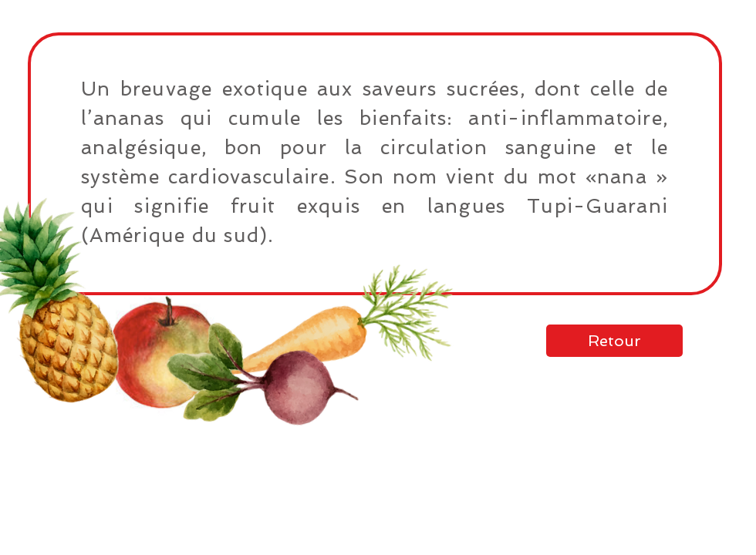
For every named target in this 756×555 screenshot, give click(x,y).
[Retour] (614, 341)
